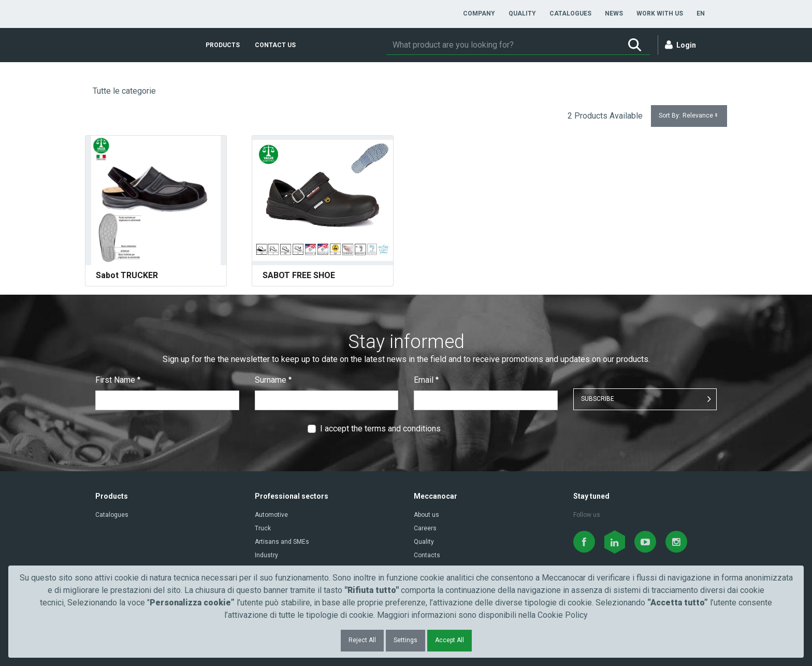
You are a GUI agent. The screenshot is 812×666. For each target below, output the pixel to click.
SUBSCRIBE (598, 399)
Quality (424, 542)
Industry (266, 555)
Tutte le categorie (124, 91)
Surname (273, 380)
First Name (118, 380)
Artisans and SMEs (282, 542)
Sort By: (689, 116)
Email (426, 380)
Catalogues (112, 515)
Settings (405, 640)
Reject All (362, 640)
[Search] (503, 45)
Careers (425, 528)
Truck (263, 528)
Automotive (271, 515)
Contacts (427, 555)
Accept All (450, 640)
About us (426, 515)
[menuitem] (479, 13)
